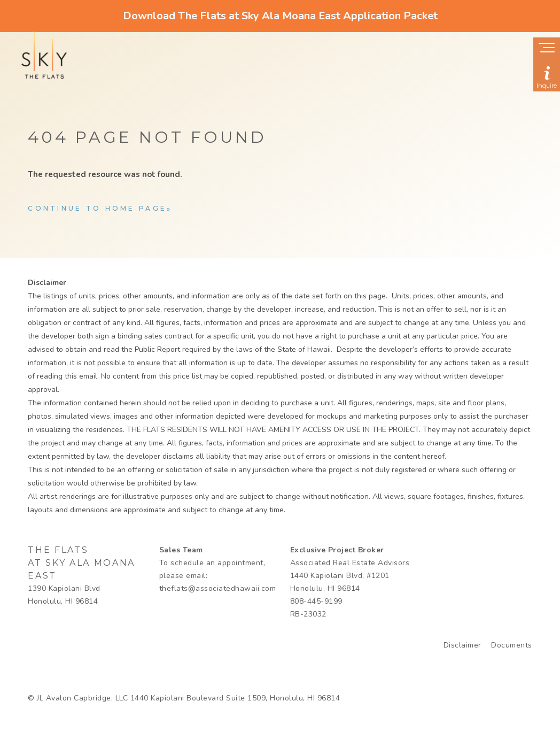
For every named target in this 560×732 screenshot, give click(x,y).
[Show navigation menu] (547, 49)
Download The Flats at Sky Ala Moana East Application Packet (280, 16)
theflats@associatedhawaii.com (218, 588)
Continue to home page (97, 208)
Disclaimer (462, 645)
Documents (512, 645)
